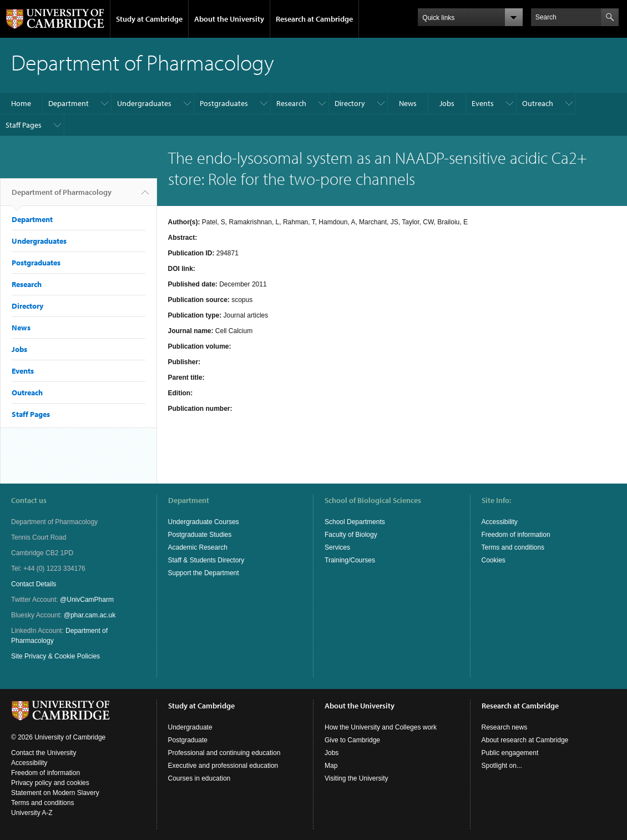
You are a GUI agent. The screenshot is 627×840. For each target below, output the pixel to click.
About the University (229, 19)
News (408, 103)
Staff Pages (24, 125)
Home (21, 103)
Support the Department (204, 573)
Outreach (538, 103)
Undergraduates (144, 103)
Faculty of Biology (351, 535)
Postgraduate (188, 740)
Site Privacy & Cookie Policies (55, 656)
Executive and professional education (223, 766)
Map (331, 766)
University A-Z (32, 813)
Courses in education (199, 778)
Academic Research (198, 547)
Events (483, 103)
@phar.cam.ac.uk (90, 615)
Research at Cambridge (314, 19)
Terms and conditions (513, 547)
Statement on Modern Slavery (55, 793)
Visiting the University (357, 778)
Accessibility (500, 522)
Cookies (494, 560)
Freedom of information (516, 535)
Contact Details (34, 584)
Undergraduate (190, 727)
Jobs (447, 103)
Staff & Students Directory (206, 560)
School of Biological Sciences (373, 500)
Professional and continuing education (224, 753)
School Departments (355, 522)
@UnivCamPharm (87, 600)
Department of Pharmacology (62, 197)
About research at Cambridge (525, 740)
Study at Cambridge (149, 19)
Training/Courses (350, 560)
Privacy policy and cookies (50, 783)
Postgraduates (224, 103)
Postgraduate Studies (200, 535)
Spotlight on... (502, 766)
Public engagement (510, 753)
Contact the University (44, 753)
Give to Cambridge (352, 740)
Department (69, 103)
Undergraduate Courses (204, 522)
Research (291, 103)
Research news (505, 727)
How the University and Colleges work (381, 727)
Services (337, 547)
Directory (350, 103)
